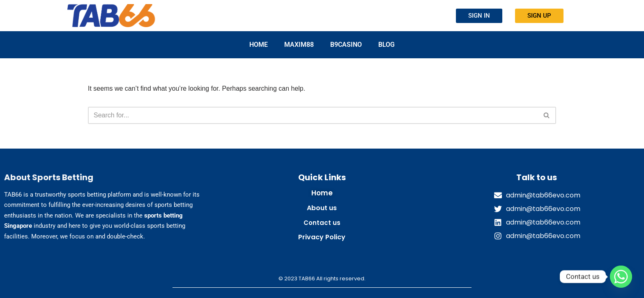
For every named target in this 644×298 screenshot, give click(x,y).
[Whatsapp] (621, 277)
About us (322, 208)
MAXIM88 (299, 45)
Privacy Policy (322, 237)
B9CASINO (346, 45)
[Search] (313, 115)
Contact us (322, 223)
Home (259, 45)
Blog (386, 45)
